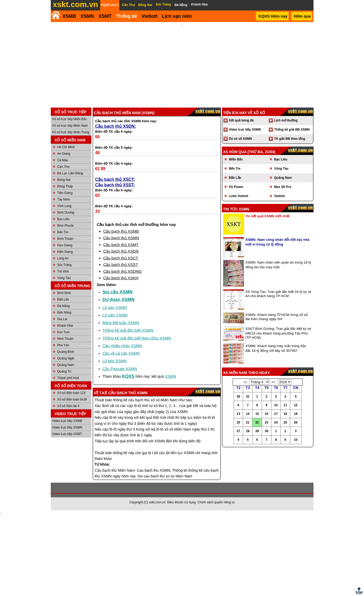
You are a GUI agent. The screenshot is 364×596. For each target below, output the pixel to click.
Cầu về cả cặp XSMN (121, 353)
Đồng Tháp (65, 186)
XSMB (69, 16)
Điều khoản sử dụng (181, 502)
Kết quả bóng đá (241, 120)
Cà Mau (63, 160)
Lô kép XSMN (115, 361)
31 (248, 397)
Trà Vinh (63, 271)
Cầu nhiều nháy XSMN (122, 346)
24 (276, 422)
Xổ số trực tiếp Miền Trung (71, 132)
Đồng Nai (64, 180)
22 (257, 422)
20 (238, 422)
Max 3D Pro (283, 187)
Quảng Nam (66, 365)
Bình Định (64, 293)
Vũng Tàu (64, 278)
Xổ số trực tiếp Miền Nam (70, 126)
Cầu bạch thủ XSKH (121, 278)
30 (238, 397)
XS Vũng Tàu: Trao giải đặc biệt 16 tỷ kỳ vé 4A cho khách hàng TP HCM (278, 294)
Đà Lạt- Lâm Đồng (70, 173)
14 (248, 414)
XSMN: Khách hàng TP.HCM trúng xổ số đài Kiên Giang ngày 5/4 (277, 317)
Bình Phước (66, 226)
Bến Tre (63, 232)
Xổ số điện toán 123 (71, 393)
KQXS (128, 376)
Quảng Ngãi (66, 358)
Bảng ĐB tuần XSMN (121, 323)
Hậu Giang (65, 245)
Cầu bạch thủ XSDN (121, 251)
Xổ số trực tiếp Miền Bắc (69, 119)
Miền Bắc (236, 159)
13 (238, 414)
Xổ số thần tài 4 (68, 406)
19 (296, 414)
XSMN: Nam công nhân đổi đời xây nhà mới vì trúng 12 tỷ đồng (278, 242)
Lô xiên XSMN (115, 315)
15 (257, 414)
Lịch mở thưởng (286, 120)
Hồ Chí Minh (66, 147)
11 (285, 405)
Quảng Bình (66, 352)
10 (276, 405)
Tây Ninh (64, 199)
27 (238, 431)
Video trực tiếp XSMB (67, 421)
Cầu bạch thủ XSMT (121, 245)
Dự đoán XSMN (119, 300)
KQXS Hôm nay (273, 16)
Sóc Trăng (65, 265)
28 (248, 431)
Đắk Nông (64, 313)
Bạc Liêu (63, 219)
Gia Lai (62, 319)
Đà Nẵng (64, 306)
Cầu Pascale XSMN (120, 369)
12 (296, 405)
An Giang (64, 154)
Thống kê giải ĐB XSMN (292, 130)
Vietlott (279, 196)
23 (267, 422)
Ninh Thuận (65, 339)
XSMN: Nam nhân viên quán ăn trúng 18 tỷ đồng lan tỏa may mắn (278, 265)
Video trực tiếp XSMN (67, 427)
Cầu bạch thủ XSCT (121, 258)
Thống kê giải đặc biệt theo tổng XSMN (137, 338)
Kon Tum (64, 332)
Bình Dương (66, 213)
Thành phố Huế (68, 378)
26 (296, 422)
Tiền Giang (65, 193)
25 (285, 422)
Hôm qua (302, 16)
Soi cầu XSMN (118, 292)
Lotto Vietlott (239, 196)
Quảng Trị (64, 371)
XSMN (87, 16)
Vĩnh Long (65, 206)
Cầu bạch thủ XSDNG (123, 271)
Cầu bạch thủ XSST (121, 264)
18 (285, 414)
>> (273, 382)
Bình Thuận (65, 239)
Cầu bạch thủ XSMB (121, 231)
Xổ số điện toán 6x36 (72, 399)
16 (267, 414)
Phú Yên (63, 345)
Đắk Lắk (63, 299)
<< (245, 382)
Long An (63, 258)
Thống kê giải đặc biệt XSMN (128, 330)
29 (257, 431)
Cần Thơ (63, 167)
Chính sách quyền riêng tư (216, 502)
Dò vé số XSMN (240, 139)
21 (248, 422)
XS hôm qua (235, 152)
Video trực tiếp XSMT (67, 434)
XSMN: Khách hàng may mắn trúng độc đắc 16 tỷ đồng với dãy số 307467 (276, 348)
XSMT (105, 16)
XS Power (236, 187)
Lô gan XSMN (115, 307)
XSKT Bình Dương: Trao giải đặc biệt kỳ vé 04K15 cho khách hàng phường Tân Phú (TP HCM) (278, 333)
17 (276, 414)
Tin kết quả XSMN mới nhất (268, 216)
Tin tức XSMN (236, 209)
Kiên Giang (65, 252)
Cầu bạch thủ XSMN (121, 238)
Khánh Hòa (65, 326)
